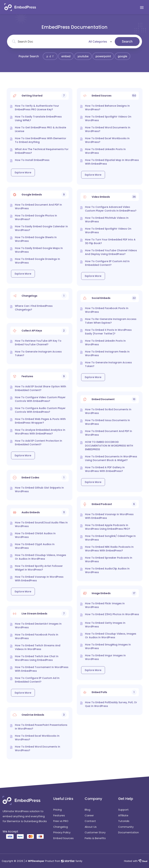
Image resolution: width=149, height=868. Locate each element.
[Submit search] (127, 42)
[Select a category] (100, 42)
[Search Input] (50, 42)
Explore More (23, 172)
